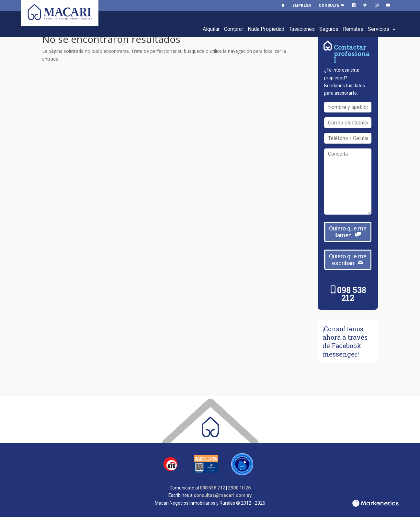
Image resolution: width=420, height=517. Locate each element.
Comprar (234, 29)
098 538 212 (352, 294)
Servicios (379, 29)
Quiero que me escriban (348, 260)
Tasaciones (302, 29)
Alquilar (211, 29)
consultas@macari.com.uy (223, 495)
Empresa (302, 6)
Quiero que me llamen (348, 232)
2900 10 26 (239, 488)
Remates (353, 29)
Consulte (331, 6)
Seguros (329, 29)
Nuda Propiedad (266, 29)
